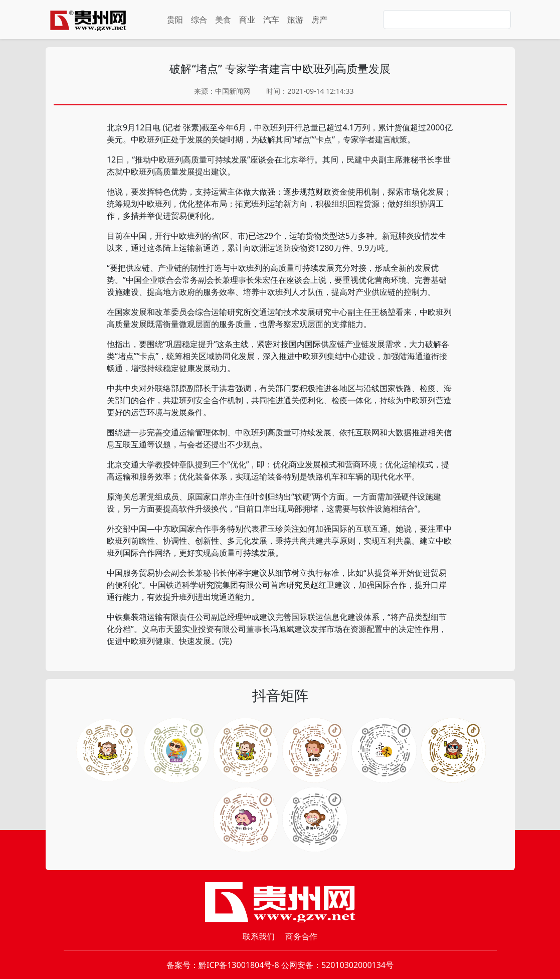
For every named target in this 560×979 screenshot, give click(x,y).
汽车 (271, 20)
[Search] (447, 20)
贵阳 (175, 20)
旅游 (295, 20)
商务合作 (301, 936)
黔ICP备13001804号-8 (239, 965)
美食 (223, 20)
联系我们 (259, 936)
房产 (319, 20)
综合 (199, 20)
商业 (247, 20)
